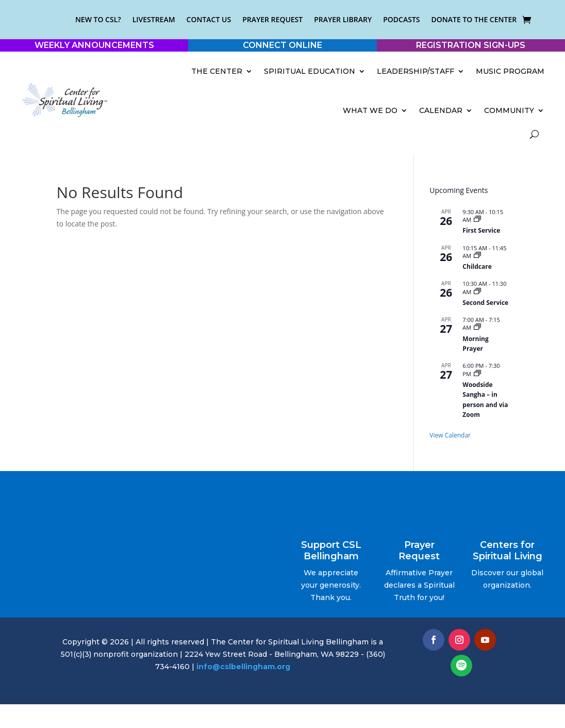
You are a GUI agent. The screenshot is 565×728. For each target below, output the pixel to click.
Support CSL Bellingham (331, 551)
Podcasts (401, 19)
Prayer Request (272, 19)
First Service (481, 230)
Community (509, 110)
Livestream (154, 19)
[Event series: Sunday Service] (477, 292)
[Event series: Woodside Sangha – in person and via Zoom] (477, 374)
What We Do (370, 110)
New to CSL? (98, 19)
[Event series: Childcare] (477, 256)
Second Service (485, 303)
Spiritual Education (310, 71)
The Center (217, 71)
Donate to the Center (474, 19)
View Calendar (450, 435)
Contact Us (209, 19)
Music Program (510, 71)
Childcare (477, 266)
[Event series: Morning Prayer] (477, 327)
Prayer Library (343, 19)
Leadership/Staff (416, 71)
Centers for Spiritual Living (508, 551)
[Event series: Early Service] (477, 220)
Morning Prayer (475, 344)
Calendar (441, 110)
